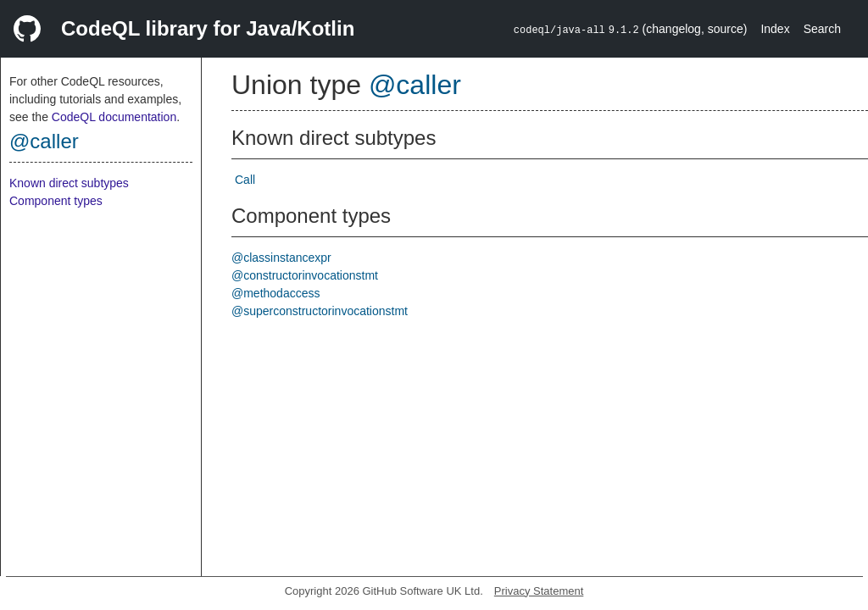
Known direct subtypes (69, 183)
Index (775, 29)
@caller (44, 141)
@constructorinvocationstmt (305, 275)
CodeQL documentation (114, 117)
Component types (56, 201)
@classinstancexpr (281, 258)
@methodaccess (275, 293)
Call (245, 180)
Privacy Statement (539, 591)
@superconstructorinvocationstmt (320, 311)
